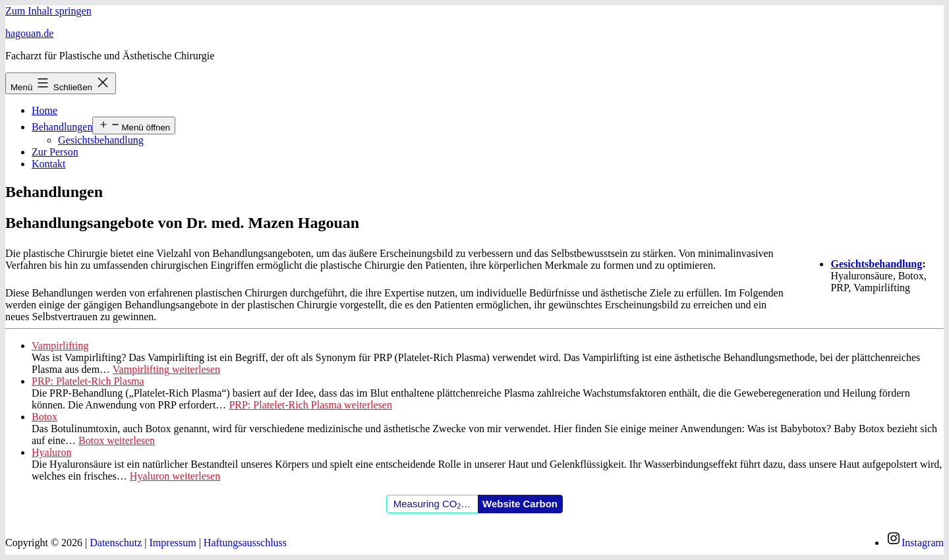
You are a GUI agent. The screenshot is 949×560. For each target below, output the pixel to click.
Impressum (173, 543)
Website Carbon (520, 504)
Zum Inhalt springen (48, 11)
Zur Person (55, 152)
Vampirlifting (60, 346)
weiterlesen (166, 369)
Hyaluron (51, 452)
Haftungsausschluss (245, 543)
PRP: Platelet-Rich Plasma (88, 381)
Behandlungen (62, 127)
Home (44, 110)
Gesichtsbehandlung (101, 140)
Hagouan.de (29, 33)
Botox (44, 417)
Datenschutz (116, 543)
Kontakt (49, 164)
